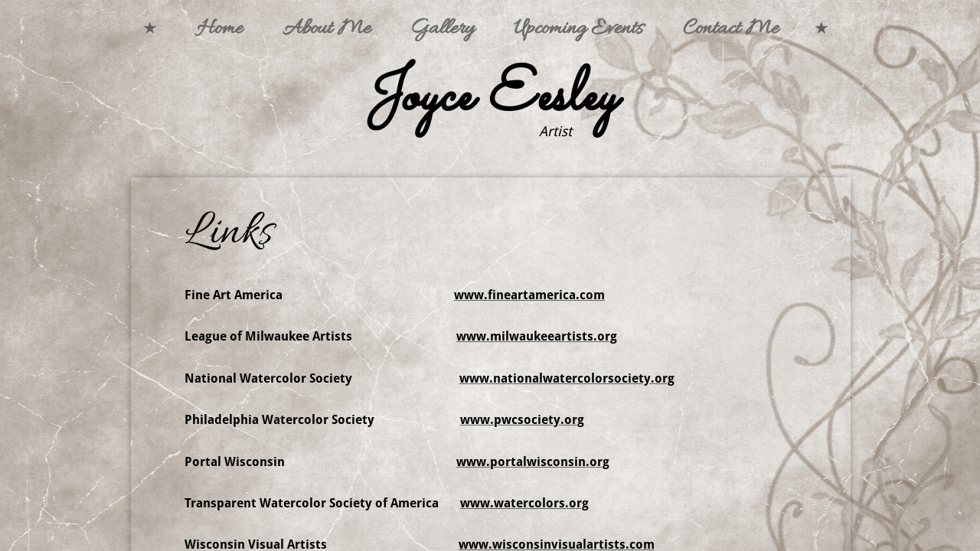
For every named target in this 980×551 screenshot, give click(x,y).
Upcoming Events (578, 29)
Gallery (442, 29)
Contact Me (731, 29)
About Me (327, 29)
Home (220, 29)
